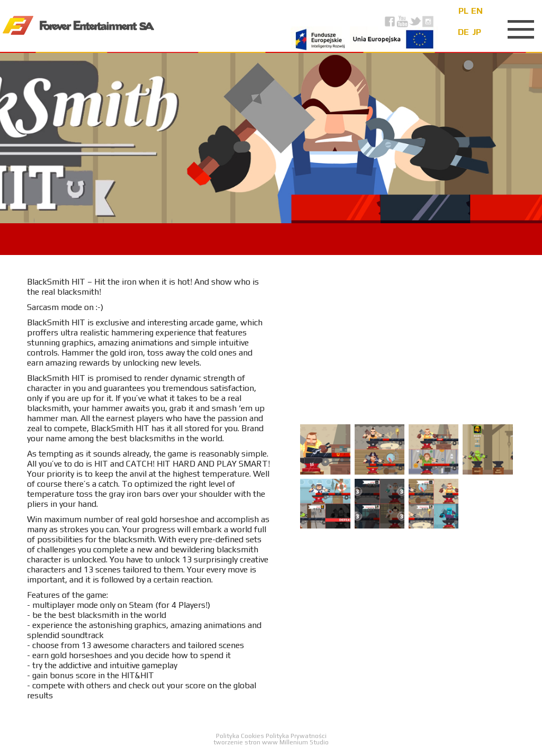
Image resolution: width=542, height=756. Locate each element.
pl (463, 11)
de (463, 32)
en (477, 11)
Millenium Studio (304, 742)
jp (477, 32)
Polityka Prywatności (296, 736)
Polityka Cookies (241, 736)
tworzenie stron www (246, 742)
